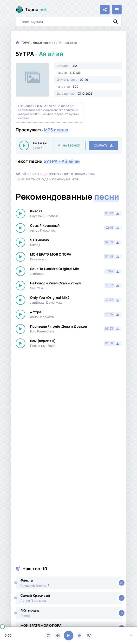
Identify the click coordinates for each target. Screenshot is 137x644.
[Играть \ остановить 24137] (24, 146)
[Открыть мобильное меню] (117, 10)
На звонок (72, 145)
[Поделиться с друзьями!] (105, 10)
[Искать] (116, 22)
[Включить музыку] (69, 636)
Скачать (101, 145)
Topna (36, 9)
